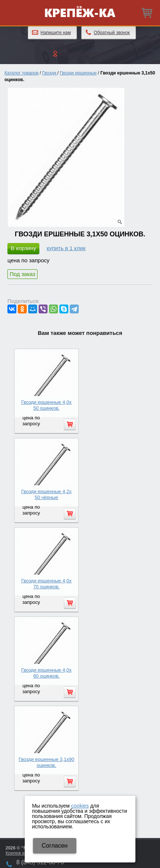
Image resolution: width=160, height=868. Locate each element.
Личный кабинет (80, 53)
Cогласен (55, 846)
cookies (80, 806)
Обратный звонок (112, 33)
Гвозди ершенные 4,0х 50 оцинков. (46, 405)
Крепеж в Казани (23, 853)
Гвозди (50, 73)
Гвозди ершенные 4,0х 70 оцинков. (46, 584)
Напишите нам (56, 33)
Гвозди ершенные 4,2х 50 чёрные (46, 494)
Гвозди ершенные (78, 73)
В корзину (23, 248)
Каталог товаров (22, 73)
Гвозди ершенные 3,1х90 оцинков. (46, 762)
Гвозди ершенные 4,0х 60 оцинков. (46, 673)
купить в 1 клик (66, 248)
